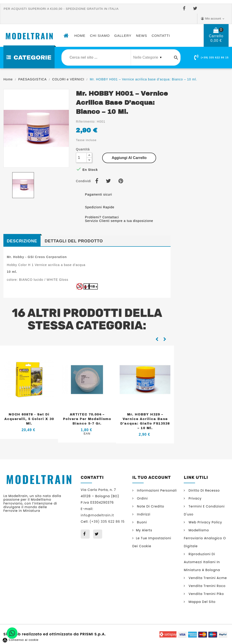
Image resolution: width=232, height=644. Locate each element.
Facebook (185, 9)
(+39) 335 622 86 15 (215, 57)
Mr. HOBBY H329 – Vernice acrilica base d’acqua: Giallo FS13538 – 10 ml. (145, 421)
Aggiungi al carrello (129, 158)
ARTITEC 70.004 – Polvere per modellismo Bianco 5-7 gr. (87, 419)
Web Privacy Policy (205, 522)
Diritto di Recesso (204, 490)
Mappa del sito (201, 602)
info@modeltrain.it (97, 515)
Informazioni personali (156, 490)
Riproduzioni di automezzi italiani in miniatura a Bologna (202, 562)
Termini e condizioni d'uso (204, 510)
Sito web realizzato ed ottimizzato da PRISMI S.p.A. (55, 634)
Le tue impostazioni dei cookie (152, 542)
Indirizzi (143, 514)
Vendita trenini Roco (206, 586)
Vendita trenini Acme (207, 578)
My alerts (144, 530)
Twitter (196, 9)
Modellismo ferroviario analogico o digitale (205, 538)
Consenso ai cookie (20, 640)
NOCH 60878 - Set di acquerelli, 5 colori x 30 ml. (29, 419)
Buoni (141, 522)
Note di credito (150, 506)
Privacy (194, 498)
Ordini (142, 498)
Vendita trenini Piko (206, 594)
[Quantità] (81, 158)
